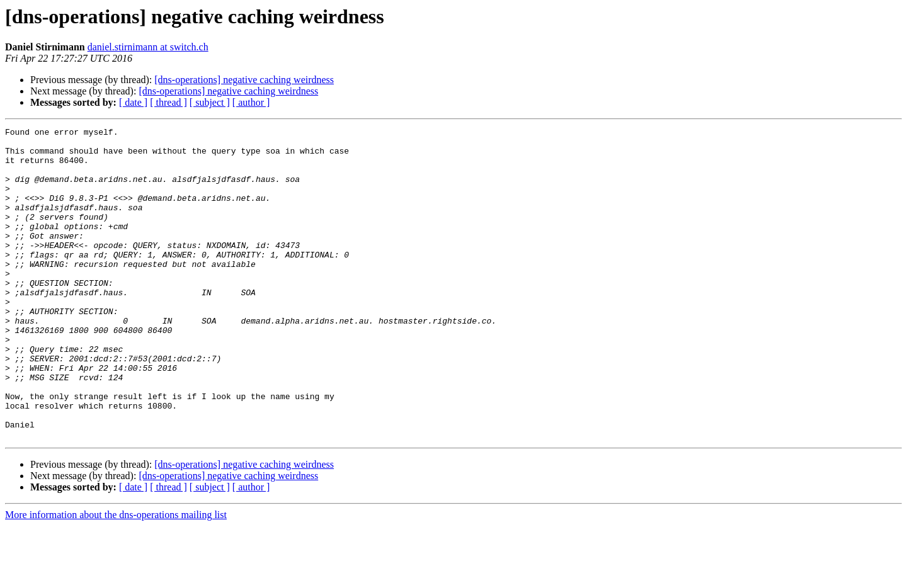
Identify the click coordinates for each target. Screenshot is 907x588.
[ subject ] (210, 102)
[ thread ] (168, 102)
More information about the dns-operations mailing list (116, 577)
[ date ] (133, 102)
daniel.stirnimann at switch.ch (148, 47)
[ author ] (251, 102)
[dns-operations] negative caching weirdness (244, 80)
